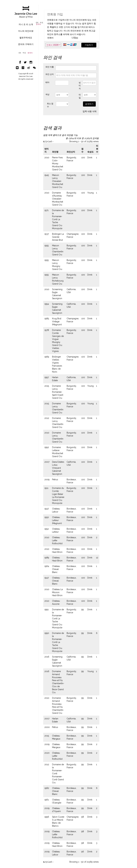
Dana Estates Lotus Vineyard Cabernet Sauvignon (58, 468)
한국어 (38, 24)
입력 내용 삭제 (90, 111)
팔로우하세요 (26, 38)
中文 (42, 23)
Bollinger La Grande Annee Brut (58, 237)
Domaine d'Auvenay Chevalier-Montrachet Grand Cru (58, 199)
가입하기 (89, 45)
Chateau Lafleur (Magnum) (57, 520)
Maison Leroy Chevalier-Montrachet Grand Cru (58, 181)
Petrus (55, 480)
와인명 (55, 152)
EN (37, 23)
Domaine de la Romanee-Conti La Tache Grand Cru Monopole (58, 219)
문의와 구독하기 (26, 44)
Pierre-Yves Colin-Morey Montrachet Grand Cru (58, 164)
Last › (51, 141)
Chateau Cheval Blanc (56, 569)
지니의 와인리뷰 (26, 31)
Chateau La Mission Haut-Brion (57, 592)
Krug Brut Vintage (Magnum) (57, 322)
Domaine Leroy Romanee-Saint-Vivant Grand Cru (58, 392)
